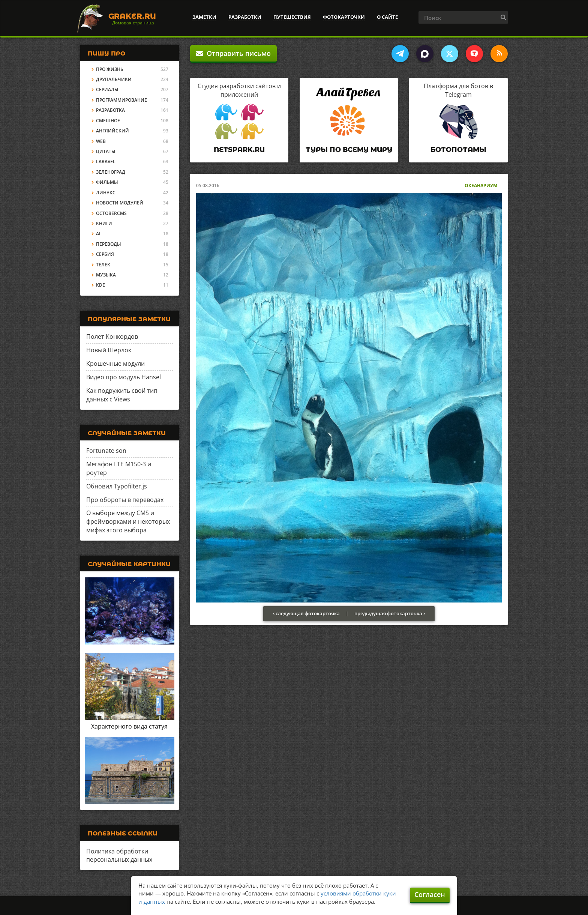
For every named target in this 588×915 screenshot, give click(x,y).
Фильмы (107, 182)
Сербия (105, 254)
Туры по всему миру (349, 150)
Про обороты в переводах (125, 500)
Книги (104, 223)
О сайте (387, 17)
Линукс (106, 193)
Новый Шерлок (109, 350)
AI (98, 234)
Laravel (106, 162)
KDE (100, 285)
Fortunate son (106, 451)
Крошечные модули (115, 364)
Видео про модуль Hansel (124, 377)
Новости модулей (120, 203)
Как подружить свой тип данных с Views (122, 395)
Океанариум (481, 186)
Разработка (110, 110)
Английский (112, 131)
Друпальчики (114, 79)
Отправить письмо (233, 53)
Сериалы (107, 89)
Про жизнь (110, 69)
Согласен (430, 894)
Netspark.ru (239, 150)
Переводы (109, 244)
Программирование (121, 100)
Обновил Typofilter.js (117, 486)
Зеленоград (111, 172)
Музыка (106, 275)
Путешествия (292, 17)
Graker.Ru (132, 16)
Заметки (204, 17)
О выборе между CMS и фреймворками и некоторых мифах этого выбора (128, 521)
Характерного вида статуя (129, 726)
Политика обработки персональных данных (119, 856)
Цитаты (106, 151)
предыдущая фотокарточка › (390, 613)
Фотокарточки (344, 17)
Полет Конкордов (112, 337)
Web (101, 141)
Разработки (245, 17)
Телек (103, 265)
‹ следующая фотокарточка (306, 613)
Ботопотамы (458, 150)
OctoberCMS (111, 213)
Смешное (108, 121)
